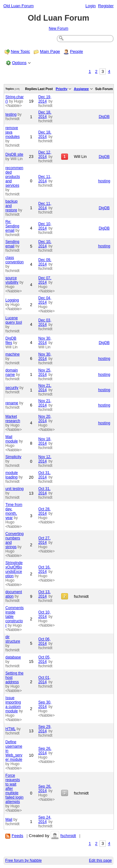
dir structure (13, 639)
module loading (12, 475)
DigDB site (14, 154)
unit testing (15, 489)
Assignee (81, 89)
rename (12, 403)
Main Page (50, 51)
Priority (62, 89)
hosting (104, 181)
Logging (12, 300)
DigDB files (11, 341)
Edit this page (100, 860)
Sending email (12, 244)
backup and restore (11, 206)
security (12, 388)
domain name (12, 372)
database (13, 657)
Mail (9, 820)
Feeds (17, 836)
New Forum (58, 28)
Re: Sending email (12, 226)
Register (106, 6)
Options (19, 63)
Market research (13, 419)
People (76, 51)
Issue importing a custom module (13, 704)
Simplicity (13, 457)
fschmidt (68, 836)
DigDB (104, 117)
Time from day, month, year (14, 511)
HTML (10, 729)
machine (12, 354)
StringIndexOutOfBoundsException (14, 569)
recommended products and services (14, 177)
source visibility (12, 280)
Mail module (12, 439)
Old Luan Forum (19, 6)
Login (91, 6)
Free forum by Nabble (24, 860)
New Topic (21, 51)
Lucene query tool (14, 320)
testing (11, 114)
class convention (15, 260)
